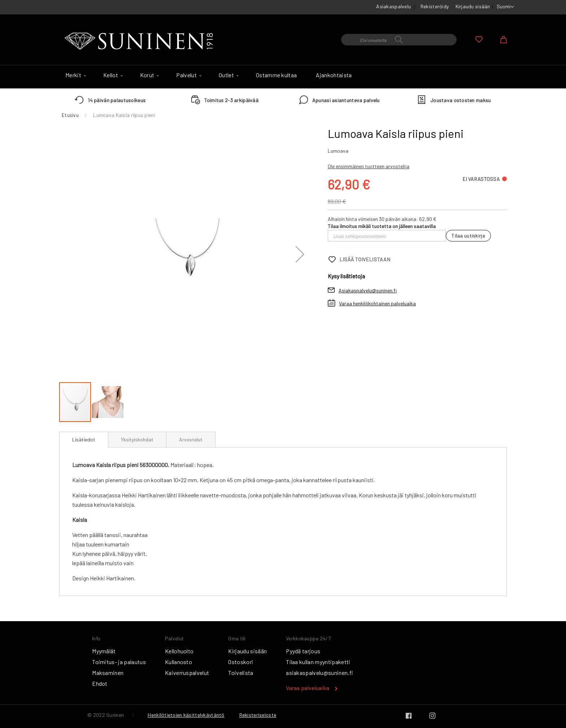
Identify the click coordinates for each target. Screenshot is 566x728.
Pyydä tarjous (303, 651)
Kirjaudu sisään (473, 6)
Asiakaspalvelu (393, 6)
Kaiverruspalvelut (187, 673)
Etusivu (70, 115)
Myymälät (104, 651)
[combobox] (399, 40)
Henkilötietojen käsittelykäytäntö (186, 715)
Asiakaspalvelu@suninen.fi (368, 290)
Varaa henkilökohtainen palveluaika (377, 303)
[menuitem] (75, 75)
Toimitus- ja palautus (119, 662)
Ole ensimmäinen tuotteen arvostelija (369, 166)
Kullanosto (178, 662)
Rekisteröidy (435, 6)
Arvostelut (191, 439)
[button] (505, 7)
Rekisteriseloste (258, 715)
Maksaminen (108, 673)
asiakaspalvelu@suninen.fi (319, 673)
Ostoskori (241, 662)
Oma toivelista (479, 39)
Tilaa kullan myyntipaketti (318, 662)
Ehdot (100, 683)
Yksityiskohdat (137, 439)
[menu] (283, 77)
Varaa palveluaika (308, 688)
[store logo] (140, 42)
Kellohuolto (179, 651)
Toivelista (241, 673)
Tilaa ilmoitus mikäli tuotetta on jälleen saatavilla (382, 226)
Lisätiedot (84, 439)
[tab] (84, 440)
